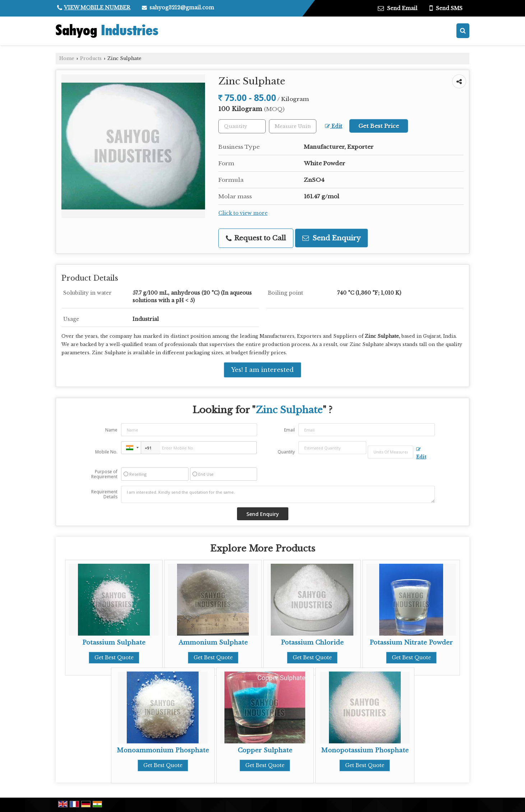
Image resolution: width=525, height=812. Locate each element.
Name (111, 430)
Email (289, 430)
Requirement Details (104, 494)
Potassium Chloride (312, 643)
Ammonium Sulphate (213, 643)
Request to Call (256, 238)
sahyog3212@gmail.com (182, 8)
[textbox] (293, 126)
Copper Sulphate (265, 750)
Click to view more (243, 213)
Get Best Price (379, 126)
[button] (97, 8)
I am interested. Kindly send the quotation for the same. (278, 494)
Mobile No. (106, 452)
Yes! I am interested (262, 370)
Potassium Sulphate (114, 643)
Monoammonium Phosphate (163, 750)
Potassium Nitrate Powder (411, 643)
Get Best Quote (114, 658)
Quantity (286, 452)
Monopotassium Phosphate (365, 750)
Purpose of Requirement (104, 474)
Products (91, 58)
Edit (334, 126)
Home (67, 58)
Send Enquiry (331, 238)
